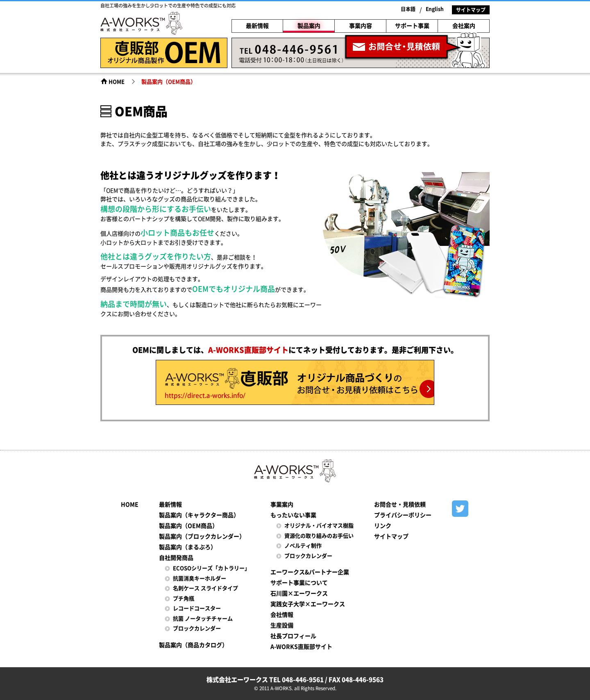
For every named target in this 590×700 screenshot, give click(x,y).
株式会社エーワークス (141, 24)
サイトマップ (471, 10)
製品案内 (309, 26)
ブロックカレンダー (197, 628)
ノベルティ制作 (303, 546)
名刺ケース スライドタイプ (205, 588)
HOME (117, 82)
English (435, 9)
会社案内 (464, 26)
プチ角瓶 (184, 599)
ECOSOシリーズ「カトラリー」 (211, 568)
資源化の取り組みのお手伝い (319, 536)
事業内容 (361, 26)
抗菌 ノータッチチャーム (203, 619)
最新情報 (257, 26)
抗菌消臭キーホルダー (200, 578)
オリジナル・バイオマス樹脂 (319, 526)
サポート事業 (412, 26)
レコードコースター (197, 608)
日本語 (408, 9)
